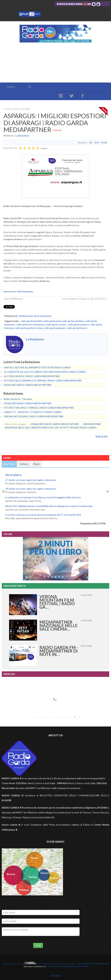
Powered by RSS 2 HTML (93, 524)
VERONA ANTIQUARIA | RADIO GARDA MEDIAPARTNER (34, 416)
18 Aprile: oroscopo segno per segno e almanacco (31, 489)
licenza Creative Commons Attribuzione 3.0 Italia (67, 966)
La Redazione (22, 136)
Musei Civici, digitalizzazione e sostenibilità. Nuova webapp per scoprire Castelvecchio (49, 506)
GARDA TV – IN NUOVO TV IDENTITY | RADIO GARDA (33, 412)
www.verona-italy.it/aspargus (18, 291)
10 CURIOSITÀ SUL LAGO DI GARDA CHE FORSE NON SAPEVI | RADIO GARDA (45, 372)
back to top (102, 436)
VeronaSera (13, 475)
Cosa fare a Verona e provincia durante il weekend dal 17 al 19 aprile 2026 (43, 515)
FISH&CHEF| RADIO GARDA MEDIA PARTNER (28, 385)
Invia (38, 946)
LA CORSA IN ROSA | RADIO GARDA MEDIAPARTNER (32, 376)
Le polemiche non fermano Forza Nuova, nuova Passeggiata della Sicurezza (43, 497)
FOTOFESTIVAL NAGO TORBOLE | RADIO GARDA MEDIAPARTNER (39, 408)
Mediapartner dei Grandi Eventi (35, 316)
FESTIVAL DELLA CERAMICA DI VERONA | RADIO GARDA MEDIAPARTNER (43, 381)
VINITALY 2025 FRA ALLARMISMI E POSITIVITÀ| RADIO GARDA (37, 368)
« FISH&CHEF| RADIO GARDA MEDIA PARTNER (54, 424)
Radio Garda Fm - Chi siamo (18, 399)
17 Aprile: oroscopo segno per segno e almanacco (31, 480)
